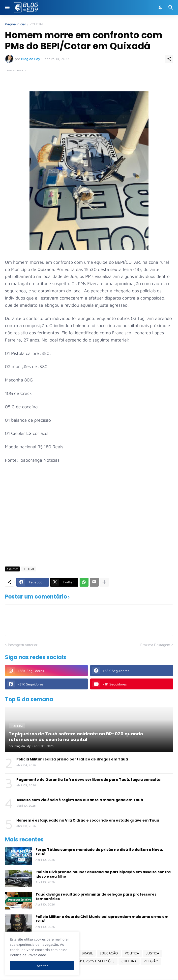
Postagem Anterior (23, 645)
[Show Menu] (7, 7)
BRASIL (87, 953)
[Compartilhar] (169, 59)
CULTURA (129, 961)
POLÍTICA (132, 953)
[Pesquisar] (171, 7)
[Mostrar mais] (104, 582)
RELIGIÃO (151, 961)
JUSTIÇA (153, 953)
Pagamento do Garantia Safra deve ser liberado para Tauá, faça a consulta (88, 780)
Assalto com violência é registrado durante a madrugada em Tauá (80, 800)
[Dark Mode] (161, 7)
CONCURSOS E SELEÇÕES (94, 961)
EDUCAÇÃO (109, 953)
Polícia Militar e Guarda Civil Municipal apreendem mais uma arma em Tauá (102, 919)
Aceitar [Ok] (42, 966)
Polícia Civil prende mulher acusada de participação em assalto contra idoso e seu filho (103, 874)
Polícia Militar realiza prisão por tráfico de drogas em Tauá (72, 759)
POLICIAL (37, 24)
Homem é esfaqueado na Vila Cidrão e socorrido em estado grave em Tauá (88, 820)
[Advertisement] (91, 525)
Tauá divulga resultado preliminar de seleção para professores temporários (96, 897)
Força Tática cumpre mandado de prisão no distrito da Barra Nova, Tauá (99, 852)
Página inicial (15, 24)
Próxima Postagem (155, 645)
